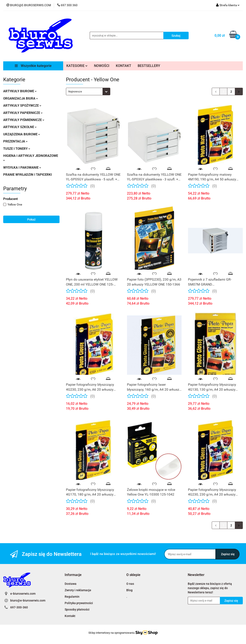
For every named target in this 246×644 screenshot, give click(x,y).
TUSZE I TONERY (17, 149)
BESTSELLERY (149, 66)
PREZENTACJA (15, 141)
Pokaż (31, 219)
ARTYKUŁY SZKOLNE (20, 127)
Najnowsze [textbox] (75, 91)
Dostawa (71, 584)
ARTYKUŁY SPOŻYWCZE (22, 106)
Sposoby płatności (77, 609)
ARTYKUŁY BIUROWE (20, 91)
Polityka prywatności (79, 603)
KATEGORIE (77, 66)
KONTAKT (124, 66)
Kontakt (70, 616)
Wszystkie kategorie (33, 66)
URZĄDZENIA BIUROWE (22, 134)
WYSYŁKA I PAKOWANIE (22, 168)
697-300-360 (19, 607)
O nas (130, 584)
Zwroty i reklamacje (78, 590)
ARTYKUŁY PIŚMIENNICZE (24, 120)
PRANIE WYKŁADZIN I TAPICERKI (28, 175)
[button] (73, 575)
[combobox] (88, 91)
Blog (129, 590)
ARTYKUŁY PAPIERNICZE (23, 113)
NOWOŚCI (102, 66)
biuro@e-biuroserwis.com (28, 600)
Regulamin (72, 597)
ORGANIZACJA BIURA (21, 98)
